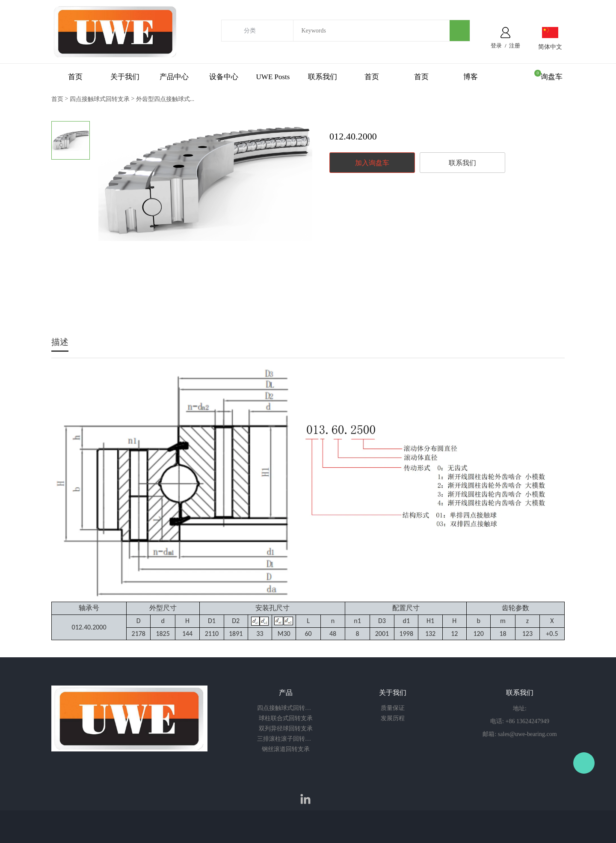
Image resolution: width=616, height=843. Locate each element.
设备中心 (224, 77)
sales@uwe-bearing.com (527, 734)
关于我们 (125, 77)
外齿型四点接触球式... (165, 99)
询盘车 (552, 77)
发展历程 (393, 718)
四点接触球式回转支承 (100, 99)
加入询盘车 (372, 163)
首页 (75, 77)
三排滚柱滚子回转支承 (286, 739)
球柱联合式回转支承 (286, 718)
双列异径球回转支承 (286, 729)
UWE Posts (273, 77)
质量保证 (393, 708)
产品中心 (174, 77)
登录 (496, 46)
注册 (515, 46)
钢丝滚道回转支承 (286, 749)
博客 (471, 77)
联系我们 (323, 77)
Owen (584, 763)
